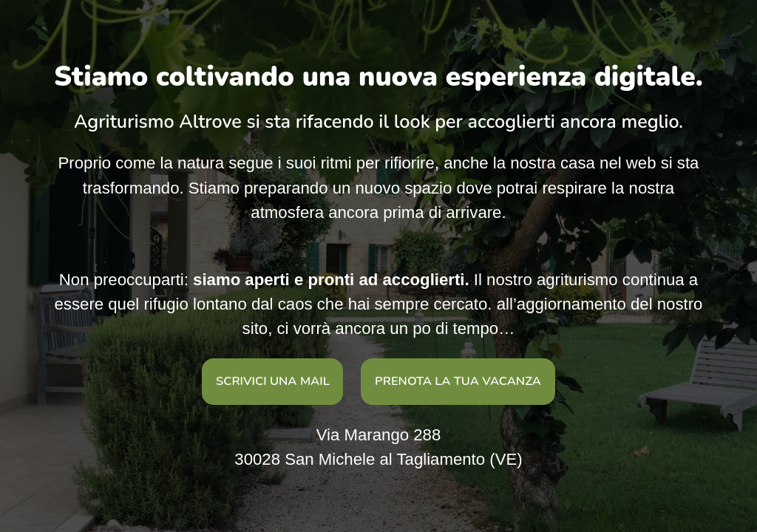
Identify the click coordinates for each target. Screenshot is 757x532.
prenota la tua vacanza (458, 381)
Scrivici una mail (273, 381)
